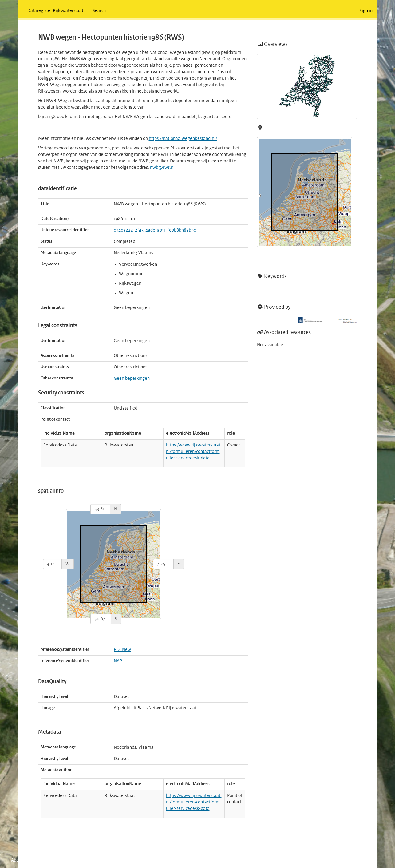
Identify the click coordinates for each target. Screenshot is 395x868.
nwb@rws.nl (162, 168)
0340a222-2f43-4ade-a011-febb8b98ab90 (155, 230)
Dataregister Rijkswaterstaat (55, 11)
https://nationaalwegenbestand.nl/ (183, 139)
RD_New (122, 650)
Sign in (366, 11)
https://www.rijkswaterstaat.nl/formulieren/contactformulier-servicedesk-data (194, 452)
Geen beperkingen (132, 379)
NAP (118, 661)
